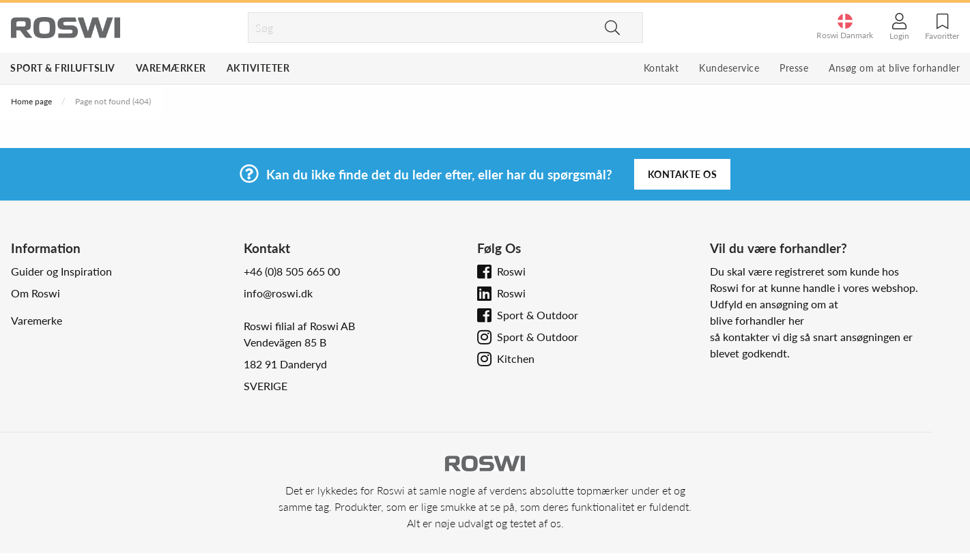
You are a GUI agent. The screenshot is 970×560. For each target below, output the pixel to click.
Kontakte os (683, 174)
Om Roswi (35, 293)
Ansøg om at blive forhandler (894, 68)
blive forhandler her (757, 320)
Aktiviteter (258, 68)
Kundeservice (729, 68)
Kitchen (516, 358)
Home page (31, 101)
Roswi (511, 271)
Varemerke (37, 320)
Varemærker (171, 68)
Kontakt (661, 68)
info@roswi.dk (278, 293)
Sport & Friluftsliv (63, 68)
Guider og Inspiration (61, 271)
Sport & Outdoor (538, 315)
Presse (794, 68)
